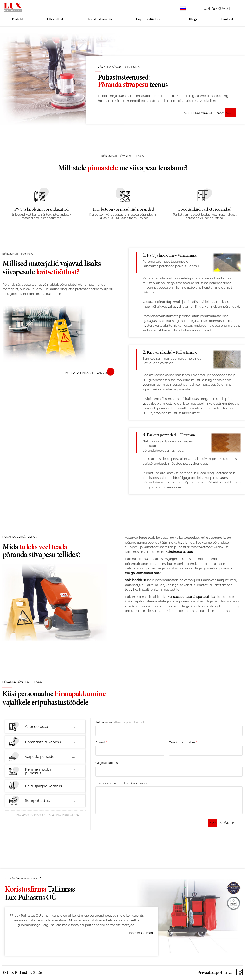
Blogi (193, 19)
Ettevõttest (55, 19)
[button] (45, 815)
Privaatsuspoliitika (214, 973)
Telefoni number (182, 743)
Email (100, 743)
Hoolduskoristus (99, 19)
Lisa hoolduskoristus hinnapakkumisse (47, 815)
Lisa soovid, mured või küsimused (122, 783)
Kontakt (227, 19)
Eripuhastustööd (151, 19)
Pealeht (18, 19)
